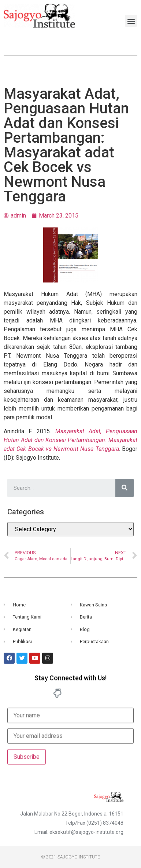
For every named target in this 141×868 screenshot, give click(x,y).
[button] (131, 21)
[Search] (125, 488)
